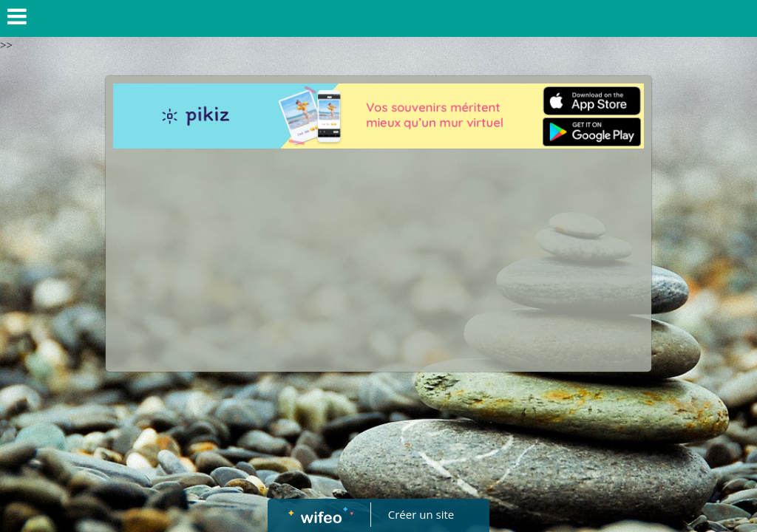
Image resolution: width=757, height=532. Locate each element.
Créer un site (421, 514)
